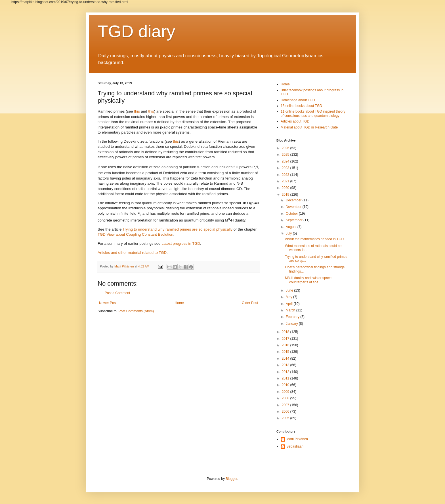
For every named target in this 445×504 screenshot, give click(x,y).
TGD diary (136, 31)
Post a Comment (117, 293)
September (295, 220)
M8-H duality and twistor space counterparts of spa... (308, 280)
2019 (286, 195)
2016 (286, 345)
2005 (286, 418)
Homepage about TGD (298, 100)
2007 (286, 405)
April (290, 304)
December (294, 200)
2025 (286, 155)
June (290, 290)
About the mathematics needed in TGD (314, 239)
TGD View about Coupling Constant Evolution (136, 234)
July (289, 233)
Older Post (250, 303)
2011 (286, 378)
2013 (286, 365)
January (292, 324)
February (293, 317)
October (292, 214)
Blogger (231, 479)
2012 (286, 372)
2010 (286, 385)
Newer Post (108, 303)
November (294, 207)
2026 (286, 148)
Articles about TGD (295, 121)
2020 (286, 188)
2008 (286, 398)
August (292, 227)
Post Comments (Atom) (136, 311)
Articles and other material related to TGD (132, 253)
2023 (286, 168)
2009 (286, 392)
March (291, 310)
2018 (286, 332)
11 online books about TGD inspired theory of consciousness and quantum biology (313, 113)
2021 (286, 181)
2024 (286, 161)
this (137, 111)
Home (179, 303)
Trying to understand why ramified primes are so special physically (178, 229)
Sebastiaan (295, 446)
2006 (286, 412)
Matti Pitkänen (297, 439)
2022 (286, 175)
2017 (286, 339)
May (289, 297)
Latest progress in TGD (181, 243)
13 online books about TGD (301, 106)
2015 (286, 352)
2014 (286, 359)
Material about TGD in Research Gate (309, 127)
